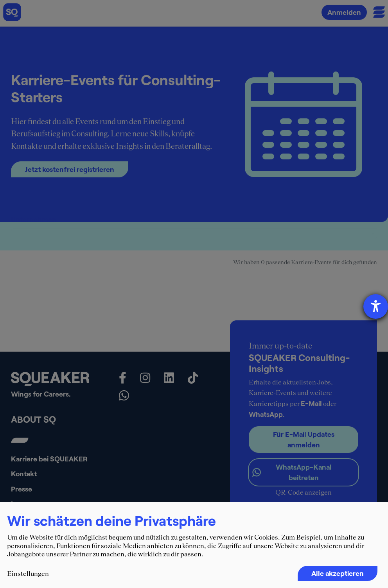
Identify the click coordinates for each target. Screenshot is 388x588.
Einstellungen (28, 574)
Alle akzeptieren (338, 573)
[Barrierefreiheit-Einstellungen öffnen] (376, 307)
